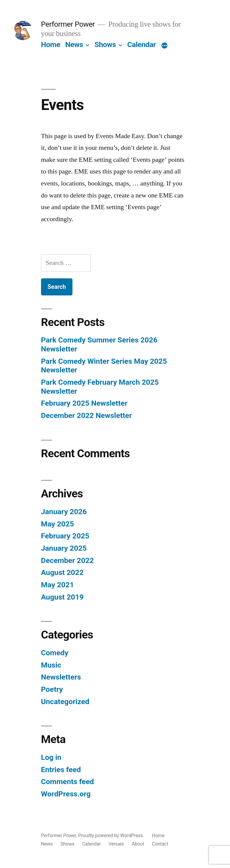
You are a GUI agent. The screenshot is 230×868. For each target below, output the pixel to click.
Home (51, 44)
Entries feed (61, 770)
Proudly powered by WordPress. (112, 835)
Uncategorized (65, 702)
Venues (116, 844)
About (138, 844)
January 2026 (64, 512)
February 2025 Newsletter (84, 403)
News (74, 44)
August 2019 (62, 597)
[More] (164, 46)
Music (51, 665)
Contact (160, 844)
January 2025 (64, 548)
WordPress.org (66, 794)
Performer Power (68, 24)
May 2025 (57, 524)
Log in (51, 757)
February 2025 (65, 536)
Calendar (142, 44)
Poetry (52, 689)
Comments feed (68, 782)
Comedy (55, 653)
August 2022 (62, 572)
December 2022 (67, 560)
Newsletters (61, 677)
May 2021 (57, 585)
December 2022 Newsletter (86, 415)
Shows (105, 44)
